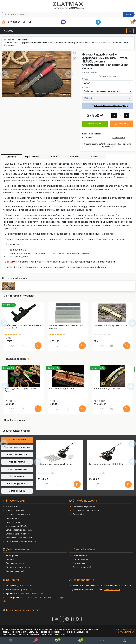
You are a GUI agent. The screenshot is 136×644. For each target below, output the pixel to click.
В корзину (121, 124)
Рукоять (86, 88)
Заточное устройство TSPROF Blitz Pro (108, 464)
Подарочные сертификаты (18, 567)
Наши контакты (13, 507)
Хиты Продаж (12, 555)
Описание (12, 157)
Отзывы (95, 157)
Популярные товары (15, 563)
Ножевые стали (13, 522)
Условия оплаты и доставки (19, 538)
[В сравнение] (75, 58)
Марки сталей (108, 234)
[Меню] (130, 31)
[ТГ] (67, 619)
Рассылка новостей (82, 567)
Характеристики (32, 157)
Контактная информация (84, 507)
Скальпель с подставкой (62, 389)
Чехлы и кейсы (17, 476)
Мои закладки (79, 563)
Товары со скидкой (15, 571)
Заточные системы (17, 440)
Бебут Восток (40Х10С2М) (107, 389)
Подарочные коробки (17, 469)
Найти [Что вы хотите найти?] (129, 15)
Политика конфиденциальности (21, 542)
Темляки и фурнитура (17, 484)
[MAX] (78, 619)
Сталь (85, 79)
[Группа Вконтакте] (57, 619)
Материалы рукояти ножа (110, 239)
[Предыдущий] (5, 386)
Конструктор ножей (15, 510)
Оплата (53, 157)
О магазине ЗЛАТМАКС (17, 526)
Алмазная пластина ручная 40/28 (110, 325)
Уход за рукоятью (17, 462)
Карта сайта (78, 514)
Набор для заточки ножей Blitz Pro (55, 464)
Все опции (89, 98)
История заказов (81, 559)
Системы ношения (17, 491)
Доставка (74, 157)
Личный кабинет (80, 555)
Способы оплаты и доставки (86, 510)
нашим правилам (112, 590)
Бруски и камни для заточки (17, 447)
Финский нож (119, 138)
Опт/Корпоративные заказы (19, 530)
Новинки (10, 559)
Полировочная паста (17, 455)
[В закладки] (75, 53)
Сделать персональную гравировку (108, 106)
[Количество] (121, 116)
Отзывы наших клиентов (17, 534)
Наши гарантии (13, 518)
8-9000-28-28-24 (16, 22)
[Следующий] (131, 386)
